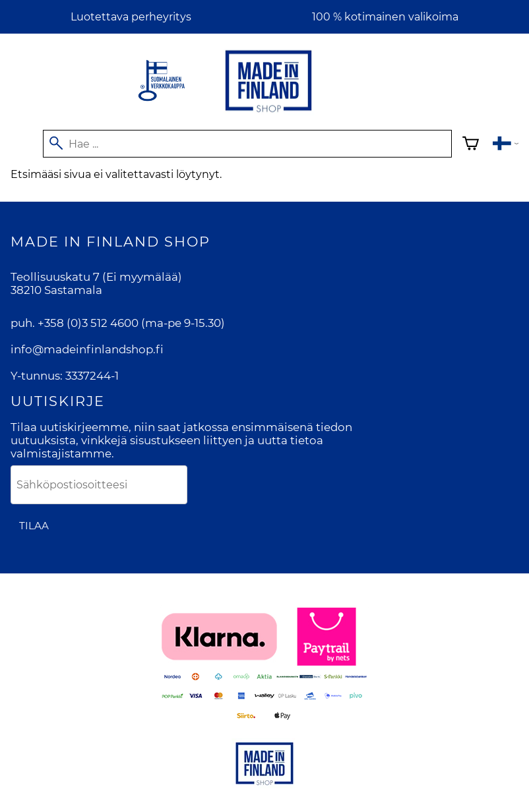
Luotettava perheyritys (131, 17)
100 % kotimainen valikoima (385, 17)
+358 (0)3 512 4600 (88, 323)
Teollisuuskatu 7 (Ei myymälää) (96, 277)
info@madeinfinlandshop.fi (87, 349)
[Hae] (247, 144)
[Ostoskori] (471, 145)
